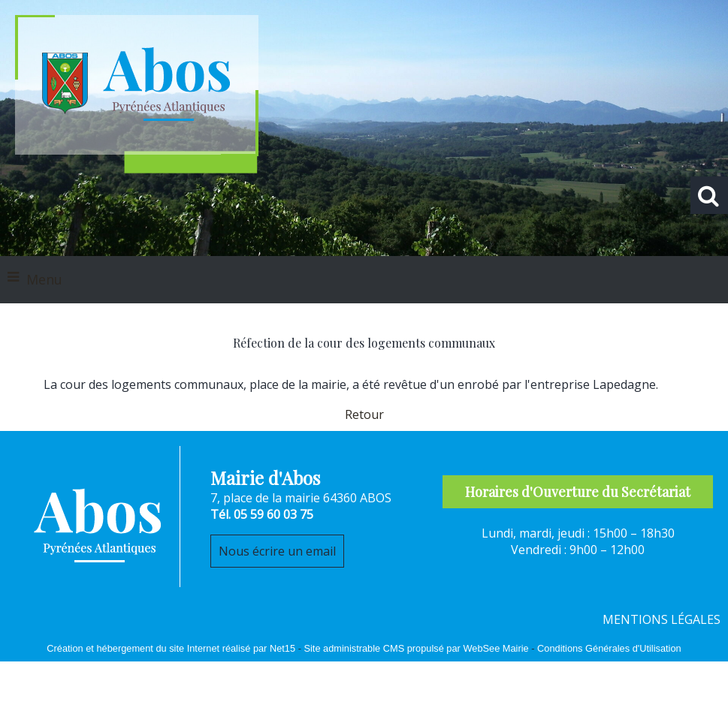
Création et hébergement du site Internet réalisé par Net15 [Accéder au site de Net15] (171, 648)
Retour (364, 414)
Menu (44, 279)
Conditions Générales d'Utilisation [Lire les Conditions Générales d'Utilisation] (609, 648)
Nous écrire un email (277, 551)
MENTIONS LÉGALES (662, 619)
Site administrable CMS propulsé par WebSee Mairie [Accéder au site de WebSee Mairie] (416, 648)
